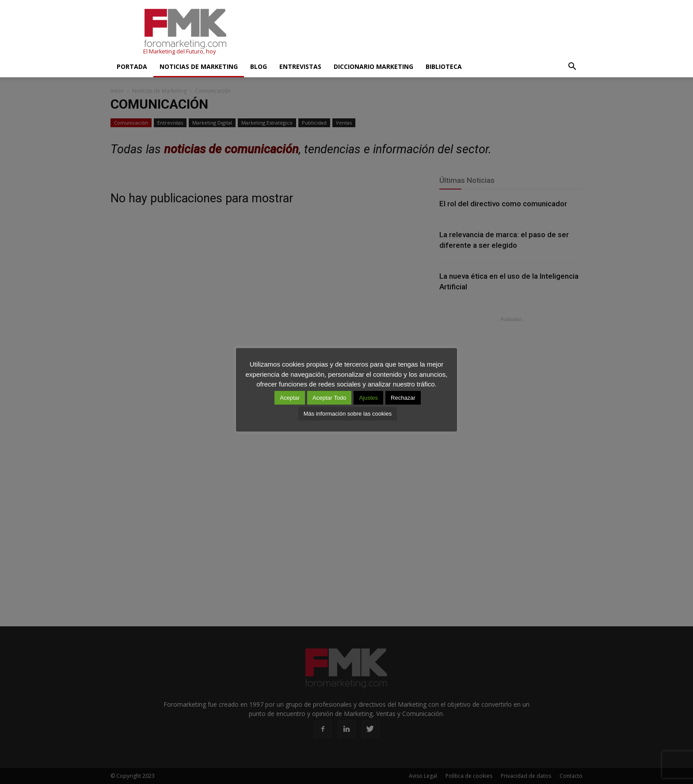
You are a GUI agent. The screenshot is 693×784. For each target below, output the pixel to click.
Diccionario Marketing (373, 66)
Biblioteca (444, 66)
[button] (572, 67)
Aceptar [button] (290, 398)
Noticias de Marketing (199, 66)
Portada (132, 66)
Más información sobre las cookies (348, 414)
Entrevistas (300, 66)
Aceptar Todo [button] (329, 398)
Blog (259, 66)
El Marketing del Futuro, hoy (179, 51)
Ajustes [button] (368, 398)
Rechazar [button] (403, 398)
